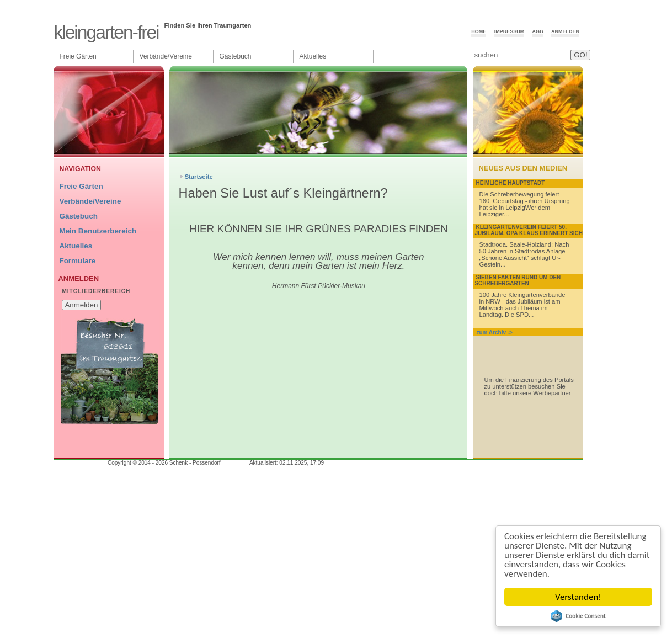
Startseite (199, 177)
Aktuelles (313, 56)
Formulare (77, 261)
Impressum (510, 31)
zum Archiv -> (494, 333)
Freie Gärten (78, 56)
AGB (538, 31)
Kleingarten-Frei (106, 32)
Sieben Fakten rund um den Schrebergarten (518, 280)
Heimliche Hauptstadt (510, 183)
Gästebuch (235, 56)
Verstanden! (578, 597)
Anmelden (565, 31)
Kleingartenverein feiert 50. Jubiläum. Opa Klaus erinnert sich (529, 230)
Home (479, 31)
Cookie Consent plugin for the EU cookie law (578, 616)
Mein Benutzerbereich (98, 231)
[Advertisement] (316, 378)
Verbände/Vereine (165, 56)
